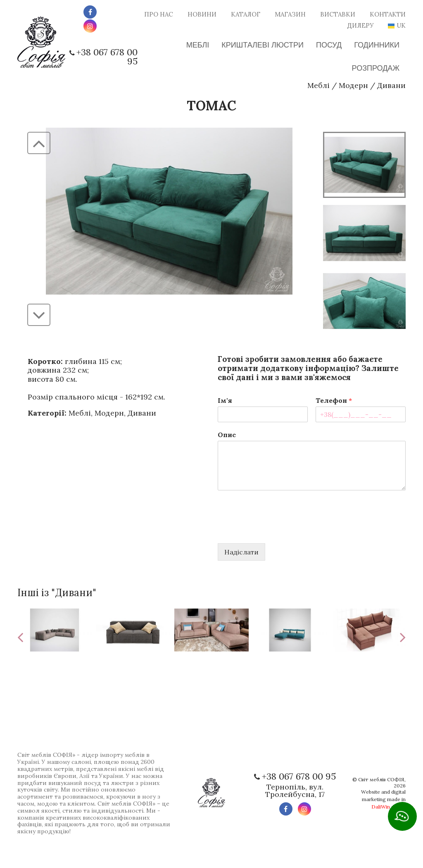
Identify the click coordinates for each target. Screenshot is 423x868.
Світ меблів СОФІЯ (381, 779)
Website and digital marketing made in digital (383, 799)
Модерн (353, 85)
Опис (227, 435)
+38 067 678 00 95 (107, 57)
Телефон (334, 400)
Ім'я (225, 400)
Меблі (318, 85)
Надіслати (241, 552)
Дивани (391, 85)
